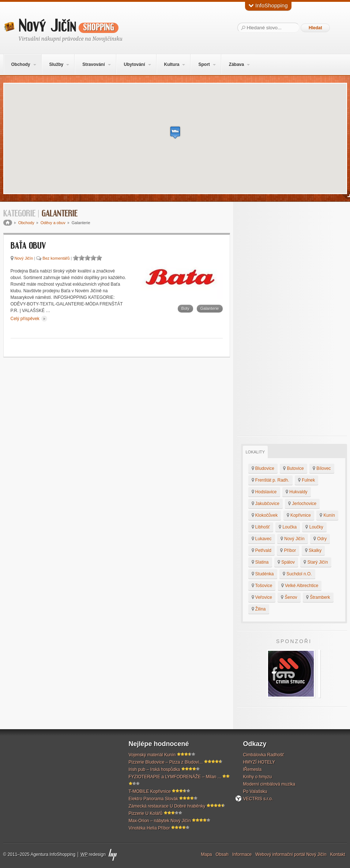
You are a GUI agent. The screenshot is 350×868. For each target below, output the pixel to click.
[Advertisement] (292, 319)
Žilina (259, 609)
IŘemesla (253, 769)
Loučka (288, 527)
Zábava (236, 64)
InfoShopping (268, 5)
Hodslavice (264, 492)
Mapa (207, 854)
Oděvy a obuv (53, 223)
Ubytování (134, 64)
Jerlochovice (302, 504)
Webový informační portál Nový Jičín (291, 854)
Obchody (20, 64)
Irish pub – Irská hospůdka (155, 769)
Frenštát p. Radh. (270, 480)
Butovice (293, 468)
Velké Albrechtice (300, 586)
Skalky (313, 550)
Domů (8, 223)
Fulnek (306, 480)
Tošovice (262, 586)
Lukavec (262, 539)
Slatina (260, 562)
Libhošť (261, 527)
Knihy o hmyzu (258, 777)
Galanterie (210, 308)
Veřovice (262, 597)
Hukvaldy (297, 492)
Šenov (289, 597)
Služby (56, 64)
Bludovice (263, 468)
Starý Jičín (316, 562)
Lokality (255, 452)
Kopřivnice (299, 515)
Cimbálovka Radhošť (264, 755)
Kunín (327, 515)
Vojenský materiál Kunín (152, 755)
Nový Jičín (69, 26)
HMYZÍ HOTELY (259, 762)
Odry (320, 539)
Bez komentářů (56, 258)
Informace (242, 854)
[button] (175, 132)
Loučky (314, 527)
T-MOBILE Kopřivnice (150, 791)
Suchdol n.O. (297, 574)
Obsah (222, 854)
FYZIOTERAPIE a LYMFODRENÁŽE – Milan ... (175, 777)
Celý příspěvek (29, 319)
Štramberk (318, 597)
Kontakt (338, 854)
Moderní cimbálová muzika (269, 784)
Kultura (172, 64)
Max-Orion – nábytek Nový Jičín (160, 821)
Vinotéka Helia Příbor (149, 828)
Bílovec (322, 468)
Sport (204, 64)
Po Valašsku (255, 791)
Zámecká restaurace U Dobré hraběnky (167, 806)
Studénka (263, 574)
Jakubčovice (266, 504)
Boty (185, 308)
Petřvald (261, 550)
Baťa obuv (28, 246)
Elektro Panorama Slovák (153, 799)
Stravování (93, 64)
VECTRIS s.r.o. (258, 799)
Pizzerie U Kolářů (146, 813)
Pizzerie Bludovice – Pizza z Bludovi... (166, 762)
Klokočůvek (265, 515)
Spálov (286, 562)
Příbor (288, 550)
